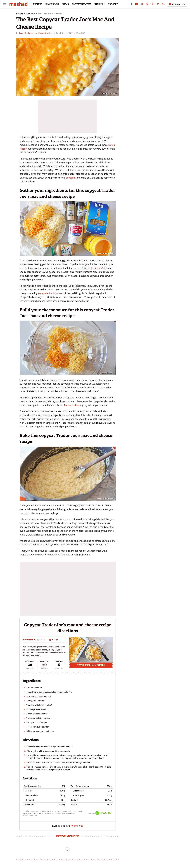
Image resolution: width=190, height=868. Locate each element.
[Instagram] (147, 5)
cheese (96, 268)
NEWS (66, 4)
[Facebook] (131, 5)
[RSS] (163, 5)
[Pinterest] (153, 5)
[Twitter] (142, 5)
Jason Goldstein (26, 33)
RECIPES (38, 4)
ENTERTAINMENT (82, 4)
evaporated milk (46, 293)
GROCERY (113, 4)
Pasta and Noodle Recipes (50, 14)
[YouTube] (137, 5)
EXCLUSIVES (52, 4)
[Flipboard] (158, 5)
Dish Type (31, 14)
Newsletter (177, 4)
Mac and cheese (73, 405)
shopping (71, 178)
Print (54, 640)
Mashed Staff (44, 33)
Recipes (20, 14)
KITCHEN (99, 4)
